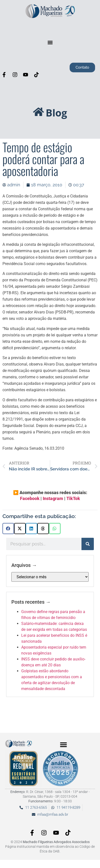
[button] (50, 43)
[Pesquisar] (88, 544)
